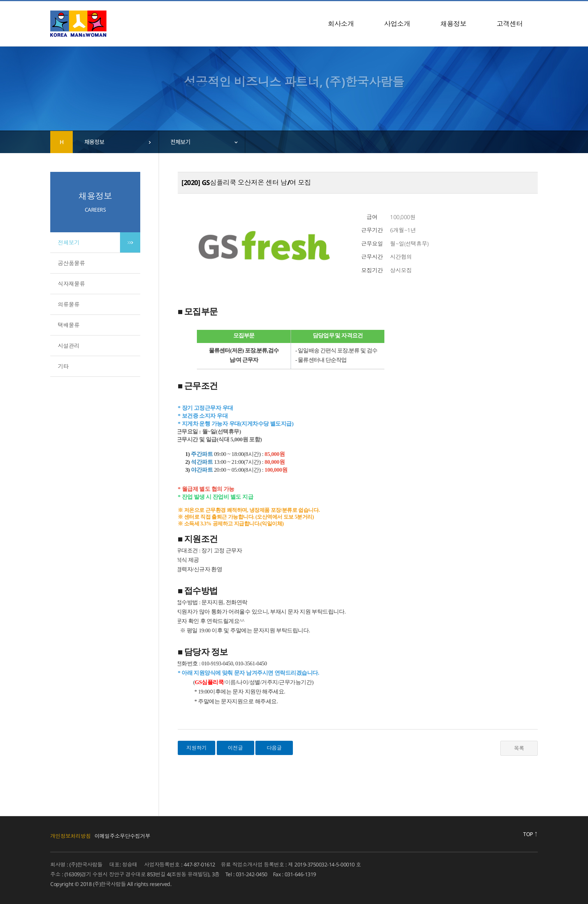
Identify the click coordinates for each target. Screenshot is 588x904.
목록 (519, 748)
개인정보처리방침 (70, 836)
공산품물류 (71, 263)
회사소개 (341, 24)
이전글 (235, 748)
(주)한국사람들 (78, 24)
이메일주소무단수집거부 (122, 836)
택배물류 (69, 325)
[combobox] (116, 142)
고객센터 (510, 24)
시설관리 (69, 346)
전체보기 (69, 242)
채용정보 (453, 24)
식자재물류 (71, 284)
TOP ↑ (530, 834)
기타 (63, 366)
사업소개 (397, 24)
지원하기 (196, 748)
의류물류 (69, 304)
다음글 (274, 748)
